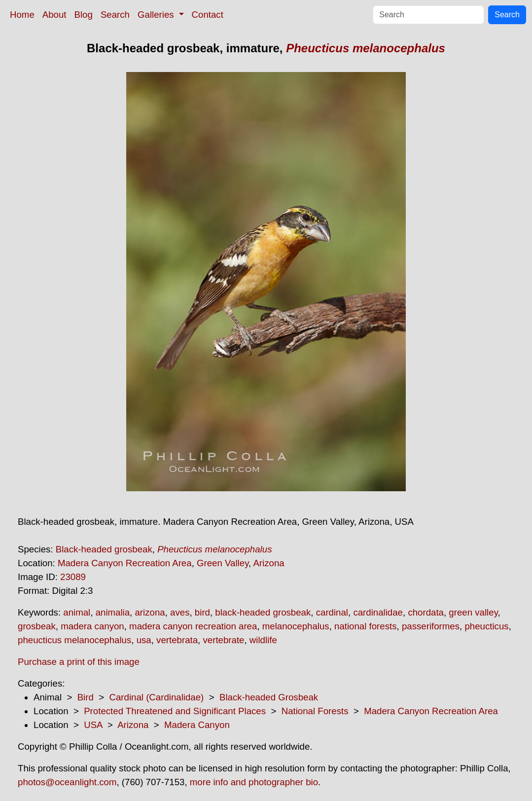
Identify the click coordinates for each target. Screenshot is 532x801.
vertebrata (177, 640)
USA (93, 725)
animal (77, 612)
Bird (86, 697)
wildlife (263, 640)
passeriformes (431, 626)
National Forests (315, 711)
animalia (113, 612)
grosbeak (37, 626)
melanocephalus (296, 626)
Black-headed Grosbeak (269, 697)
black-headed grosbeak (263, 612)
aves (180, 612)
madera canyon (92, 626)
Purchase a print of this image (79, 662)
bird (202, 612)
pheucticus (486, 626)
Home (22, 15)
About (54, 15)
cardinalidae (378, 612)
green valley (473, 612)
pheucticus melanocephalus (74, 640)
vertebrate (223, 640)
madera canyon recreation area (193, 626)
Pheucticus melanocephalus (366, 48)
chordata (426, 612)
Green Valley (223, 563)
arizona (150, 612)
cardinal (332, 612)
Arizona (268, 563)
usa (144, 640)
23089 (73, 577)
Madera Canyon (197, 725)
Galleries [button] (157, 15)
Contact (208, 15)
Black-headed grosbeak (104, 549)
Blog (84, 15)
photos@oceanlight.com (67, 782)
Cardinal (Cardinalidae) (156, 697)
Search (115, 15)
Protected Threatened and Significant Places (175, 711)
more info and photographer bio (254, 782)
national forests (366, 626)
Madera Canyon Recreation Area (125, 563)
